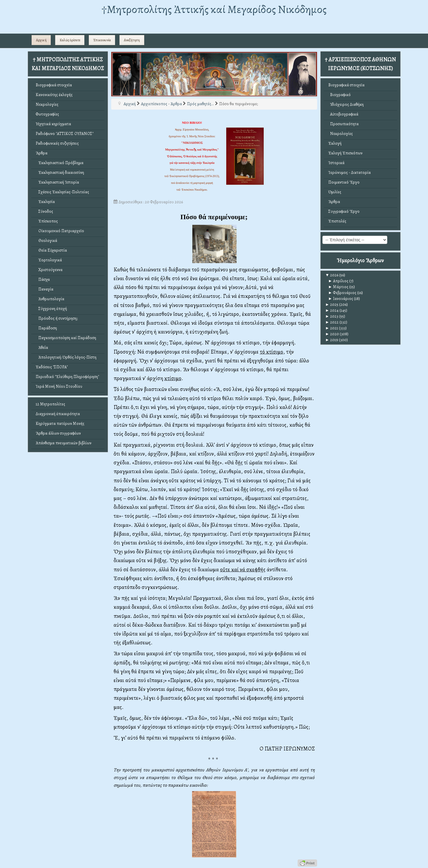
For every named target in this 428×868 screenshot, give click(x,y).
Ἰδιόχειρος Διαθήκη (346, 104)
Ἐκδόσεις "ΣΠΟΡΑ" (52, 367)
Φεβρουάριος (342, 293)
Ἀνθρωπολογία (50, 299)
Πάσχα (43, 279)
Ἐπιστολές (337, 221)
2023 (332, 316)
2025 (332, 305)
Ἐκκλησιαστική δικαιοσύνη (60, 173)
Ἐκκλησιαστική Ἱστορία (57, 182)
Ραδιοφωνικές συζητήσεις (57, 143)
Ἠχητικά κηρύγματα (53, 124)
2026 (332, 275)
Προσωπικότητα (343, 124)
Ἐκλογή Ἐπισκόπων (345, 153)
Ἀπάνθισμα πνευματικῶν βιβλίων (64, 443)
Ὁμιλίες (335, 192)
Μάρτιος (338, 287)
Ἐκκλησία (45, 202)
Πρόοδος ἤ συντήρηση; (57, 318)
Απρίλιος (338, 281)
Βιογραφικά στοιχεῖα (54, 85)
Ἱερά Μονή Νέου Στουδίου (59, 386)
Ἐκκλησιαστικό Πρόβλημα (60, 163)
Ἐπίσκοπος (47, 221)
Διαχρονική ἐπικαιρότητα (58, 414)
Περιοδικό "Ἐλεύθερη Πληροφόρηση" (67, 377)
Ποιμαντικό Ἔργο (344, 182)
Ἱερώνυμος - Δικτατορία (350, 173)
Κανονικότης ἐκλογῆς (54, 95)
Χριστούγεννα (49, 270)
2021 (332, 328)
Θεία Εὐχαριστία (51, 250)
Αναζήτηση (132, 40)
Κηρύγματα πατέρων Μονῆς (60, 424)
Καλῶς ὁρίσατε (70, 40)
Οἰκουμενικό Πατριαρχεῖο (60, 231)
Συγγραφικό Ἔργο (344, 211)
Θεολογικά (46, 241)
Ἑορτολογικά (49, 260)
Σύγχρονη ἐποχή (51, 309)
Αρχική (41, 40)
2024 (332, 310)
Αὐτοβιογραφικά (343, 114)
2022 (332, 322)
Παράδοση (46, 328)
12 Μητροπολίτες (50, 404)
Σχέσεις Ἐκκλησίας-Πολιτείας (62, 192)
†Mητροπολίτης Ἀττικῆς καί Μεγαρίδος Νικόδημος (214, 9)
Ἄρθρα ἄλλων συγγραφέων (58, 433)
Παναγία (45, 289)
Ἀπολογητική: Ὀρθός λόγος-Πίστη (66, 357)
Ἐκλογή (335, 143)
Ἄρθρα (42, 153)
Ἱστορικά (336, 163)
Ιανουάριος (341, 299)
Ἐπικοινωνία (102, 40)
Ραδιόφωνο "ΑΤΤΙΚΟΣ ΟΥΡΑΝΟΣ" (65, 134)
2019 (332, 340)
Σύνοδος (44, 211)
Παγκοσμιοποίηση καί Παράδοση (66, 338)
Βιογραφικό (340, 95)
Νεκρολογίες (47, 104)
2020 (332, 334)
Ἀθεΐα (42, 348)
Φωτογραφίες (47, 114)
